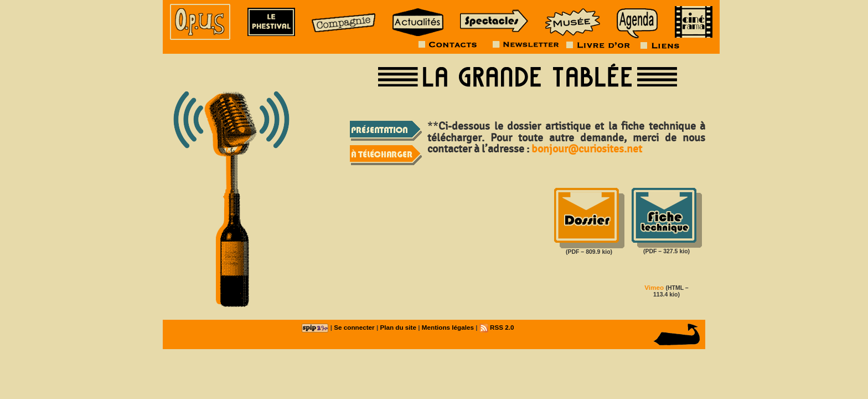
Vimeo (654, 287)
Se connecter (354, 327)
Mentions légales (448, 327)
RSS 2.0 (497, 327)
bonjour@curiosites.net (587, 149)
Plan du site (398, 327)
